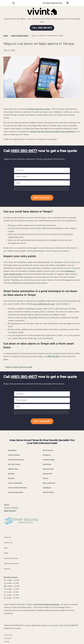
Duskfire (11, 474)
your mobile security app (44, 304)
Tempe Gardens (14, 455)
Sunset (46, 478)
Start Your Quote (42, 198)
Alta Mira (11, 478)
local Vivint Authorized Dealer (47, 604)
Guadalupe (47, 488)
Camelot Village (49, 460)
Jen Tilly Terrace (14, 464)
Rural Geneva (48, 450)
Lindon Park (48, 474)
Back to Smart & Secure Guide (18, 367)
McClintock (47, 464)
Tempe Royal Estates (16, 460)
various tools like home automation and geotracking (52, 132)
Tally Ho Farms (49, 492)
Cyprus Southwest (15, 483)
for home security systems (39, 109)
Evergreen (47, 455)
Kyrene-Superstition (16, 492)
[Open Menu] (14, 3)
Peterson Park (48, 469)
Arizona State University (17, 488)
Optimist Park (13, 469)
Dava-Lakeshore (49, 483)
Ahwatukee (12, 450)
